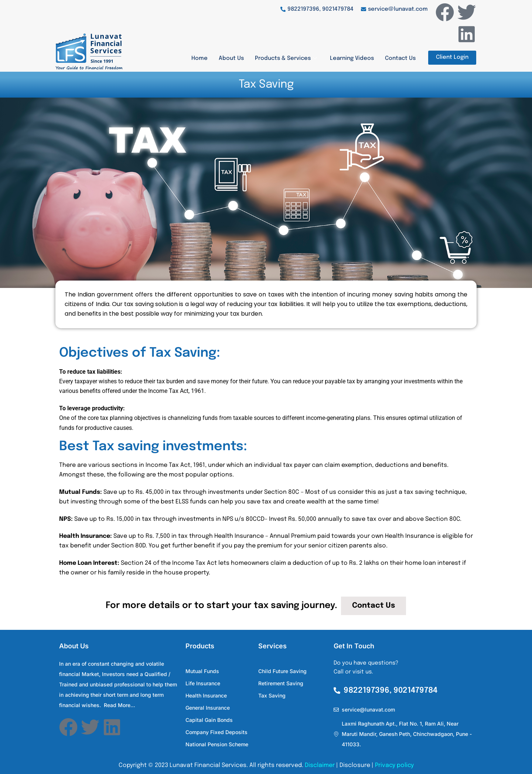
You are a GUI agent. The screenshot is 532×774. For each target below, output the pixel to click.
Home (199, 58)
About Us (231, 58)
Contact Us (400, 58)
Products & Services (287, 58)
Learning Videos (352, 58)
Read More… (120, 705)
